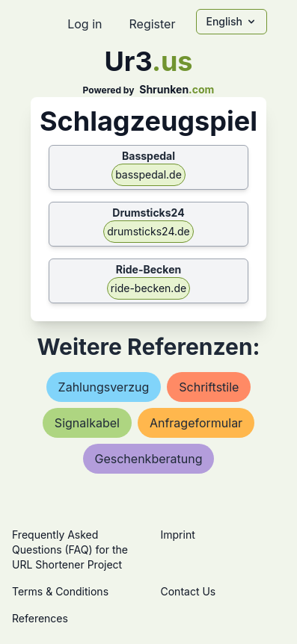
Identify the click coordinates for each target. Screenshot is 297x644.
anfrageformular (196, 423)
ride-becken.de (148, 288)
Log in (85, 24)
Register (152, 24)
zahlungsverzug (104, 387)
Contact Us (189, 591)
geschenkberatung (149, 459)
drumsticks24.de (148, 231)
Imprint (178, 535)
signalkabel (87, 423)
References (40, 618)
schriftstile (209, 387)
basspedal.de (148, 174)
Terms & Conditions (60, 591)
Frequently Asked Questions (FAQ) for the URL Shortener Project (70, 549)
